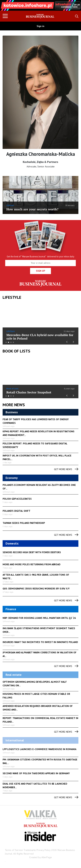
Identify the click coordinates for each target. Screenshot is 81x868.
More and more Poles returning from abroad (31, 564)
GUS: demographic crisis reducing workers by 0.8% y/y (36, 589)
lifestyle (12, 297)
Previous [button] (9, 7)
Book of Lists (16, 351)
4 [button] (13, 342)
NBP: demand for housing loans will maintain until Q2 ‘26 (39, 618)
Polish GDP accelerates (17, 499)
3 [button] (11, 342)
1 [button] (6, 342)
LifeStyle (11, 331)
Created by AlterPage (40, 857)
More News (14, 405)
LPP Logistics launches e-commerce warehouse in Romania (39, 749)
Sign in (40, 26)
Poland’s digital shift (17, 511)
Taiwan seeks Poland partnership (24, 523)
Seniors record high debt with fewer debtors (32, 552)
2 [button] (9, 342)
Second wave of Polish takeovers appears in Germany (36, 773)
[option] (40, 5)
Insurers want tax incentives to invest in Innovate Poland (40, 642)
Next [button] (72, 5)
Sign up (40, 271)
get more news (66, 469)
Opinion (10, 205)
